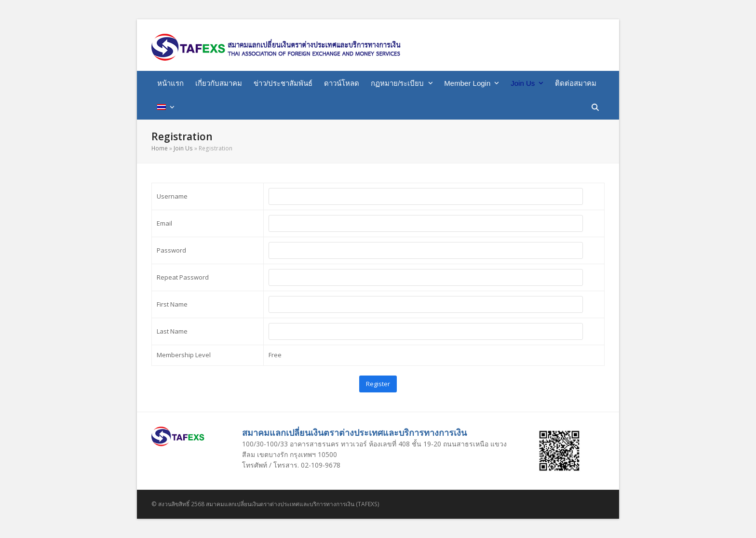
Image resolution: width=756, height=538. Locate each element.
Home (160, 148)
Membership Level (184, 355)
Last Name (172, 331)
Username (172, 196)
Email (164, 223)
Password (171, 250)
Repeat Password (183, 277)
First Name (172, 304)
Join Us (183, 148)
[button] (595, 108)
